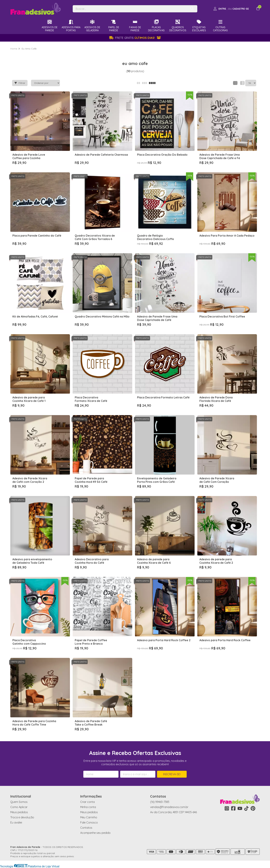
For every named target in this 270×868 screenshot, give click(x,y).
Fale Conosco (89, 822)
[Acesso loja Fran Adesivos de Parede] (231, 9)
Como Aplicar (19, 807)
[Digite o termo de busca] (130, 9)
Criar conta (87, 802)
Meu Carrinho (89, 817)
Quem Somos (19, 802)
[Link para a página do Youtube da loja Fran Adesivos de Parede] (240, 808)
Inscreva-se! (172, 774)
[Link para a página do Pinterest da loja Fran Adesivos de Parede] (253, 808)
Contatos (86, 828)
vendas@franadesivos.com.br (169, 807)
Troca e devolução (22, 817)
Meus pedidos (19, 812)
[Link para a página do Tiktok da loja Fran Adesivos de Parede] (246, 808)
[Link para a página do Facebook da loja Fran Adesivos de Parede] (233, 808)
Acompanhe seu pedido (95, 833)
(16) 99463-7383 (160, 802)
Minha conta (88, 807)
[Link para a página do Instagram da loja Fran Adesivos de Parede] (227, 808)
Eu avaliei (16, 822)
